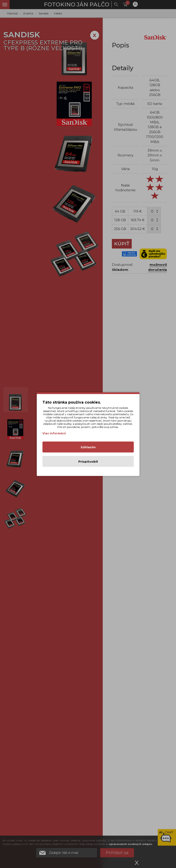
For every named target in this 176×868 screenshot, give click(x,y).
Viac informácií (54, 433)
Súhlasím (88, 447)
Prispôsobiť (88, 461)
